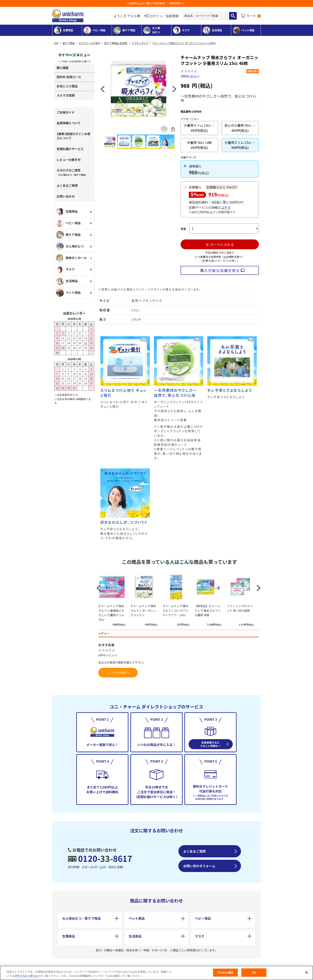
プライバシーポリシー (27, 977)
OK (254, 974)
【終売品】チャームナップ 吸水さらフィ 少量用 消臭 (208, 610)
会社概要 (68, 964)
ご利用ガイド (66, 112)
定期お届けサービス (70, 149)
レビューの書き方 (69, 160)
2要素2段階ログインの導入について (73, 136)
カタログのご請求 (72, 172)
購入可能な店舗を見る (220, 270)
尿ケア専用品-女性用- (116, 43)
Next (174, 89)
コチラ (226, 207)
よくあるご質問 (67, 185)
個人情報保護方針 (159, 964)
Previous (103, 89)
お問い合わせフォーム (199, 866)
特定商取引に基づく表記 (110, 964)
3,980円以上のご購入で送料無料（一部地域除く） (156, 3)
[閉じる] (307, 974)
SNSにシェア (173, 129)
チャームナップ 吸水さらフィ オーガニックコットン (143, 610)
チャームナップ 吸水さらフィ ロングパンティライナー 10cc (176, 610)
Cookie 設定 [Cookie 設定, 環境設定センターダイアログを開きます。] (226, 974)
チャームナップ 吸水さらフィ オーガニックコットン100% (184, 43)
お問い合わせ (66, 196)
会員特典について (69, 123)
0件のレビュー (190, 76)
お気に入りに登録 (164, 129)
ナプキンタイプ (140, 43)
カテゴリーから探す (89, 43)
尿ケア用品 (69, 43)
